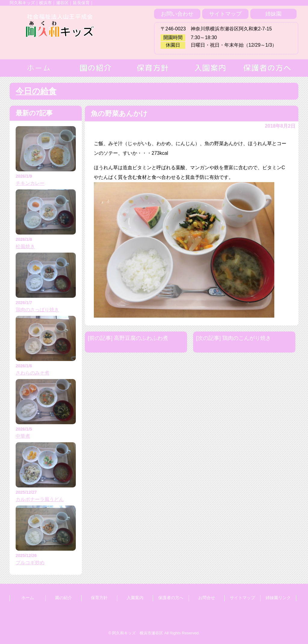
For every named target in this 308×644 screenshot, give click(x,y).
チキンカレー (30, 183)
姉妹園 (273, 14)
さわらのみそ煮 (32, 373)
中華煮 (23, 436)
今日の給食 (36, 91)
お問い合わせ (177, 14)
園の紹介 (63, 598)
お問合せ (207, 598)
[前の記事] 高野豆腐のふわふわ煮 (128, 338)
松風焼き (25, 246)
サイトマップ (225, 14)
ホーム (28, 598)
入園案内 (135, 598)
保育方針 (99, 598)
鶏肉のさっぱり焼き (37, 310)
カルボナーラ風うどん (40, 499)
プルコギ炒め (30, 563)
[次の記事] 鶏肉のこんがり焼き (234, 338)
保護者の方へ (171, 598)
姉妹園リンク (278, 598)
